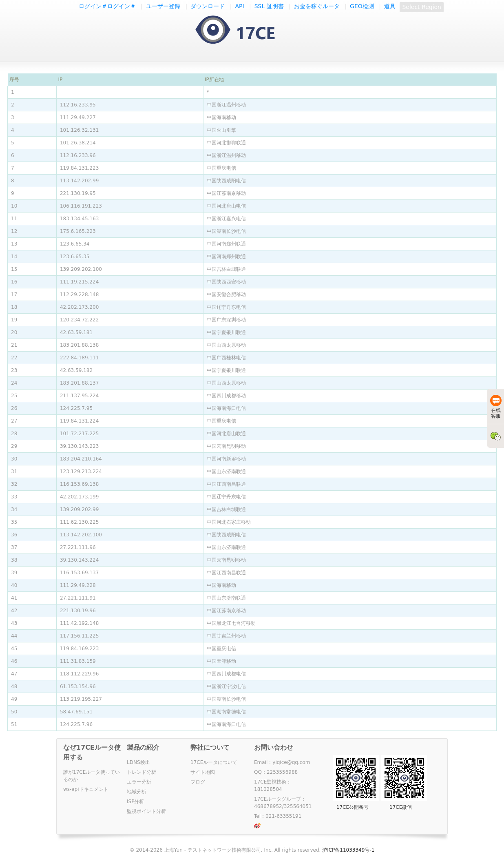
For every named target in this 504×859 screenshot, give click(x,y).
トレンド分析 (141, 772)
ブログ (198, 782)
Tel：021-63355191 (278, 816)
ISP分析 (135, 801)
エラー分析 (139, 782)
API (239, 6)
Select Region (422, 7)
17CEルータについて (214, 762)
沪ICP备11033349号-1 (348, 850)
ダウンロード (208, 6)
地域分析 (137, 792)
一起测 (243, 30)
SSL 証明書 (269, 6)
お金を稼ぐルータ (317, 6)
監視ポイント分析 (146, 811)
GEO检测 (362, 6)
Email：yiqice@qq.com (282, 762)
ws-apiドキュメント (86, 789)
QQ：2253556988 (276, 772)
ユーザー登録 (163, 6)
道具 (390, 6)
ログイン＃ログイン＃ (107, 6)
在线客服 (496, 407)
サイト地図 (203, 772)
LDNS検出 (138, 762)
